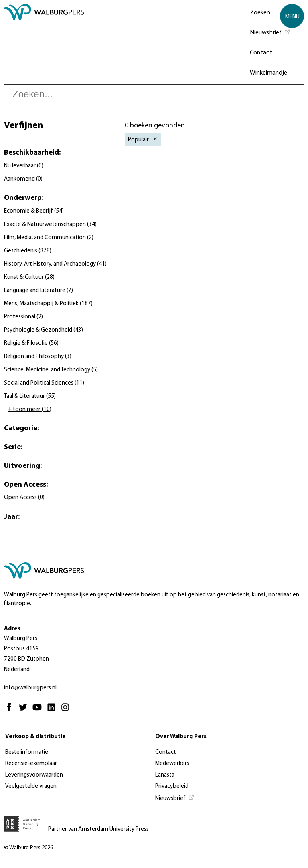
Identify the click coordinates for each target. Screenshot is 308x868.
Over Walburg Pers (181, 737)
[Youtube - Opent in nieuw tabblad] (39, 711)
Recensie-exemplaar (31, 764)
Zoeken (260, 13)
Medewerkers (172, 764)
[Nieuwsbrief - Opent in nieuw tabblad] (270, 32)
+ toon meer (30, 410)
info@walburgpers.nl (30, 688)
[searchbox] (154, 94)
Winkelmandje (268, 73)
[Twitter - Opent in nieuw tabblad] (25, 711)
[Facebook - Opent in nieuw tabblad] (11, 711)
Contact (261, 53)
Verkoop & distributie (35, 737)
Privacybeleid (172, 786)
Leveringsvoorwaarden (34, 775)
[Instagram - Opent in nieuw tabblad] (67, 711)
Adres (12, 629)
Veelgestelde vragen (31, 786)
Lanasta (165, 775)
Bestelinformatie (27, 752)
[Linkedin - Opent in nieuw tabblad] (53, 711)
